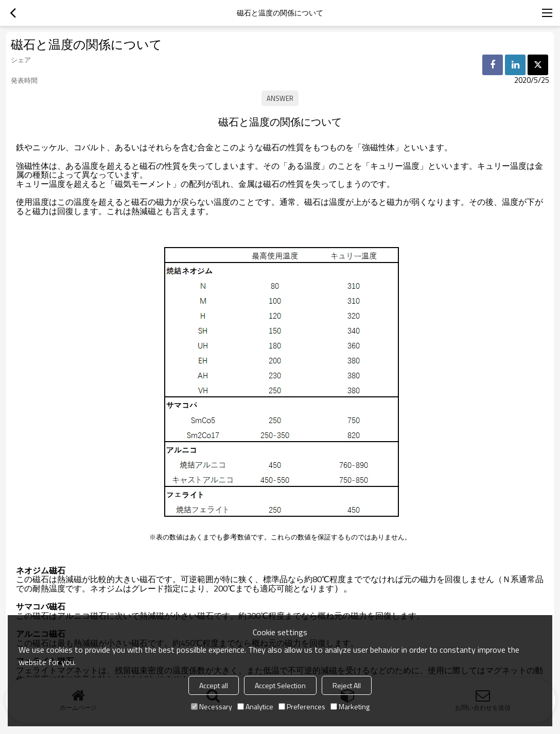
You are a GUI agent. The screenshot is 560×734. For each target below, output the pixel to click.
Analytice (255, 706)
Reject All (347, 685)
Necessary (212, 706)
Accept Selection (280, 685)
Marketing (350, 706)
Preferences (302, 706)
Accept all (214, 685)
